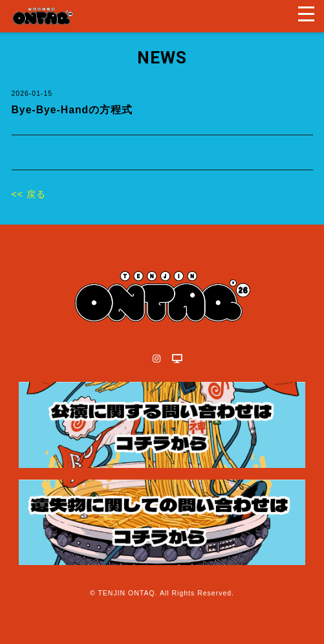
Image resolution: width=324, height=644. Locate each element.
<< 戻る (29, 194)
